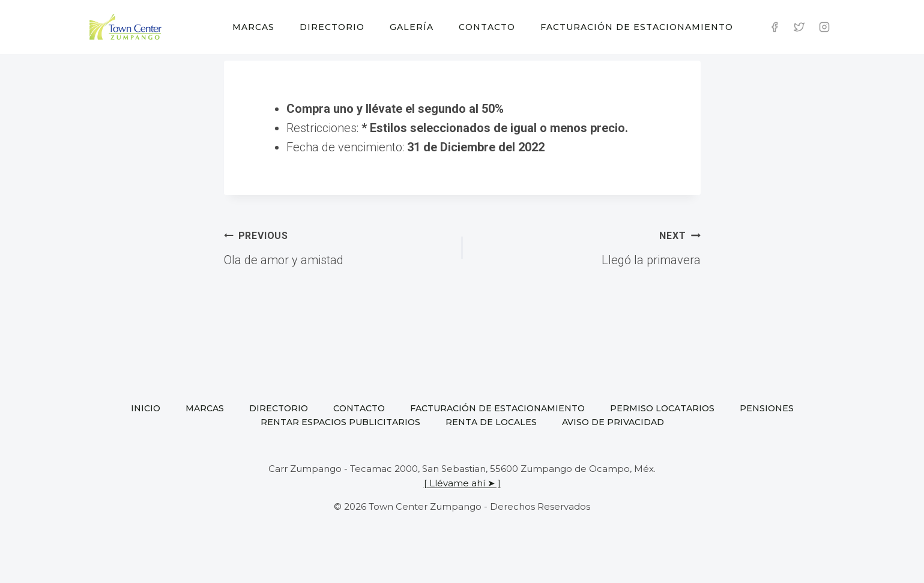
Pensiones (767, 408)
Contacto (487, 27)
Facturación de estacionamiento (637, 27)
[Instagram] (824, 27)
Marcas (253, 27)
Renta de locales (491, 422)
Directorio (332, 27)
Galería (412, 27)
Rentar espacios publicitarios (340, 422)
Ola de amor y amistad (337, 246)
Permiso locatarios (662, 408)
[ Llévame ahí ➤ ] (462, 483)
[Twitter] (799, 27)
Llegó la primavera (587, 246)
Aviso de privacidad (613, 422)
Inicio (146, 408)
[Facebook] (775, 27)
